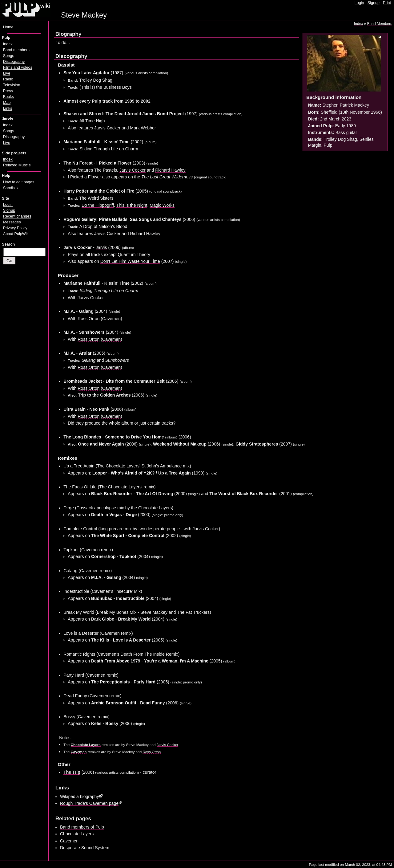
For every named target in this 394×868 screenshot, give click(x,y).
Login (359, 3)
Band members (16, 50)
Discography (14, 62)
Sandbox (11, 188)
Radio (8, 79)
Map (7, 103)
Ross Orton (88, 319)
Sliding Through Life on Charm (109, 149)
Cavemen (111, 319)
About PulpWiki (16, 234)
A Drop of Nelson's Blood (103, 226)
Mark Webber (143, 128)
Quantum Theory (134, 255)
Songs (9, 56)
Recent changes (17, 216)
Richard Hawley (170, 170)
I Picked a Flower (84, 177)
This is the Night (132, 205)
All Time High (92, 121)
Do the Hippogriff (98, 205)
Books (8, 97)
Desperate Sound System (85, 848)
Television (12, 85)
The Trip (72, 772)
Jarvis (101, 247)
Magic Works (162, 205)
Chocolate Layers (86, 745)
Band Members (380, 24)
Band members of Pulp (82, 827)
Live (7, 73)
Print (387, 3)
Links (8, 108)
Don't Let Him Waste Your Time (130, 261)
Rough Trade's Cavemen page (89, 803)
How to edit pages (19, 182)
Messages (12, 222)
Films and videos (18, 67)
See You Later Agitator (86, 73)
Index (358, 24)
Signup (374, 3)
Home (8, 27)
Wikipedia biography (80, 797)
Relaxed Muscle (17, 165)
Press (8, 91)
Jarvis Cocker (107, 128)
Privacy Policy (15, 228)
